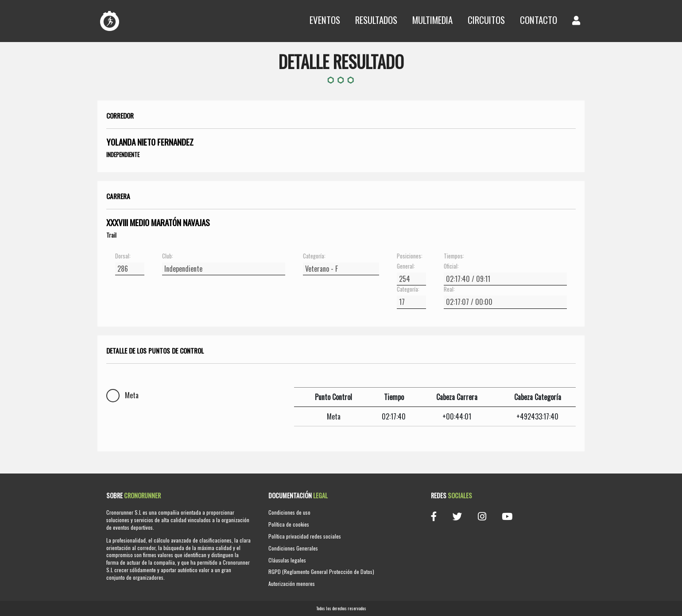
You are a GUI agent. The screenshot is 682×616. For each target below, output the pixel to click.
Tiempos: (454, 256)
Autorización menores (292, 583)
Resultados (376, 20)
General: (406, 266)
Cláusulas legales (287, 560)
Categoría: (314, 256)
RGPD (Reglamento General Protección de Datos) (321, 572)
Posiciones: (410, 256)
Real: (449, 289)
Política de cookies (289, 524)
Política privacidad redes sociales (305, 536)
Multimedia (432, 20)
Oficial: (451, 266)
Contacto (539, 20)
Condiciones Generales (293, 548)
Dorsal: (123, 256)
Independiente (123, 154)
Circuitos (486, 20)
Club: (168, 256)
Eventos (325, 20)
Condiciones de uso (289, 512)
